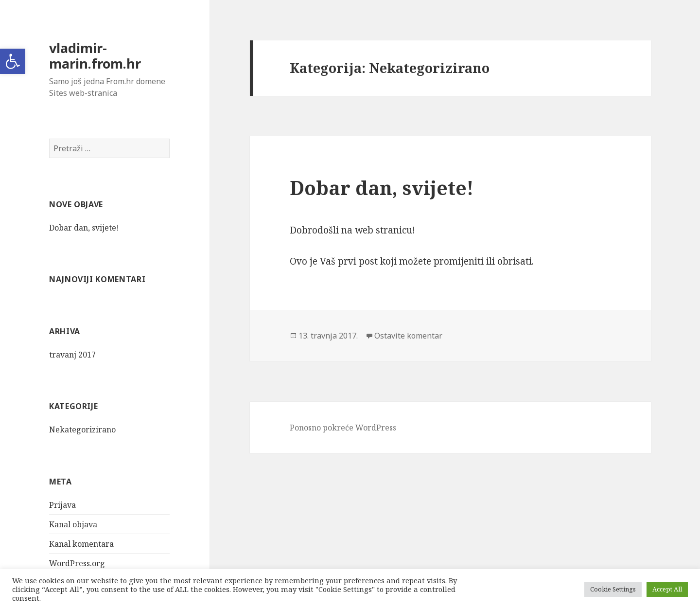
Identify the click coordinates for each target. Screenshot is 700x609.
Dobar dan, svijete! (84, 228)
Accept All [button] (667, 589)
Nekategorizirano (82, 430)
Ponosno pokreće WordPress (343, 428)
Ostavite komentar (408, 336)
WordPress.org (77, 563)
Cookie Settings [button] (613, 589)
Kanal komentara (81, 544)
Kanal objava (73, 524)
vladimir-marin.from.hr (95, 56)
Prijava (62, 505)
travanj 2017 (72, 355)
